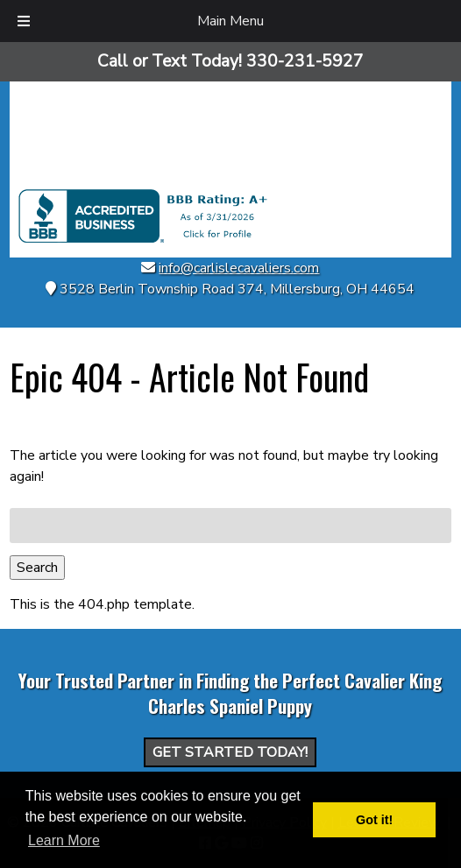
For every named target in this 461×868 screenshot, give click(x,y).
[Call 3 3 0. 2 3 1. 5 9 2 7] (305, 61)
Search (37, 568)
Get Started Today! (230, 752)
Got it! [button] (374, 820)
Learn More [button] (64, 840)
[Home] (230, 179)
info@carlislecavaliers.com (239, 268)
